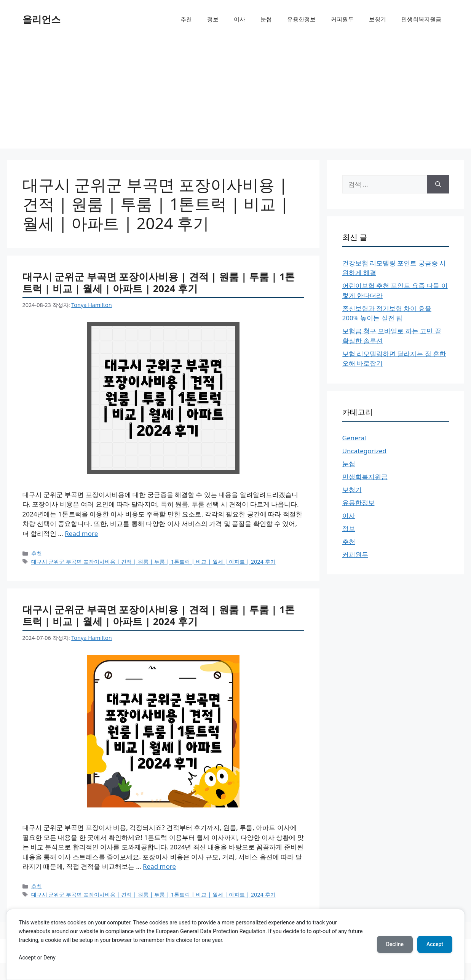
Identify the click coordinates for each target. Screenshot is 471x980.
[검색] (438, 184)
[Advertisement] (236, 95)
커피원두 (342, 19)
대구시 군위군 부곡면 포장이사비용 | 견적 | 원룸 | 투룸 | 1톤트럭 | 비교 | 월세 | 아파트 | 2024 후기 (159, 282)
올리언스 (42, 19)
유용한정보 (301, 19)
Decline (395, 944)
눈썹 (266, 19)
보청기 (378, 19)
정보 (213, 19)
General (354, 438)
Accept (435, 944)
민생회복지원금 (421, 19)
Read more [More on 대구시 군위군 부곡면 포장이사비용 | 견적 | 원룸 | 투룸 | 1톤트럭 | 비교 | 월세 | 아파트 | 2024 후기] (81, 533)
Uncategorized (365, 451)
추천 (186, 19)
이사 (239, 19)
